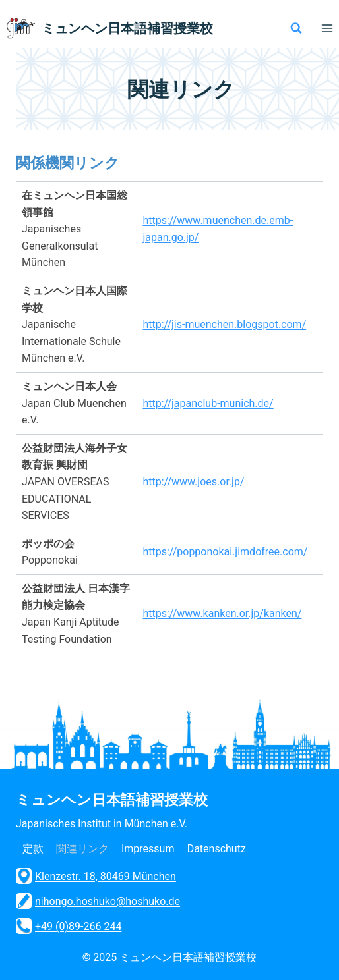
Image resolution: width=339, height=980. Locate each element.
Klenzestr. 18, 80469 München (96, 876)
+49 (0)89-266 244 (69, 926)
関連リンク (82, 849)
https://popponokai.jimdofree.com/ (225, 552)
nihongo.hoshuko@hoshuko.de (98, 901)
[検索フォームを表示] (296, 28)
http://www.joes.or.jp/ (193, 482)
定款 (33, 849)
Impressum (148, 849)
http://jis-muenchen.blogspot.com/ (224, 324)
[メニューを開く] (327, 28)
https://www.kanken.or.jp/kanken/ (222, 613)
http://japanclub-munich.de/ (208, 403)
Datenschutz (217, 849)
